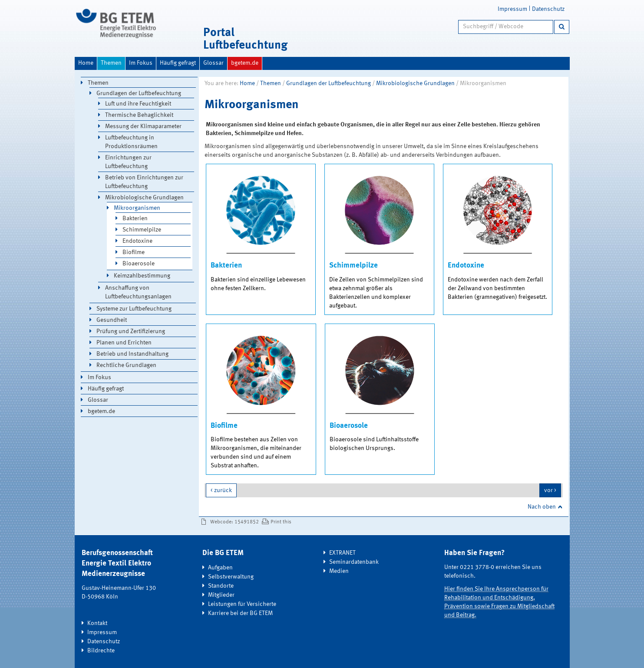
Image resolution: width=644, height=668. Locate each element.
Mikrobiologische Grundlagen (415, 83)
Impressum (512, 9)
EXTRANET (342, 553)
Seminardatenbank (354, 562)
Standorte (221, 586)
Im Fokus (141, 63)
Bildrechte (101, 651)
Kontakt (97, 623)
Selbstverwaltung (231, 577)
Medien (339, 571)
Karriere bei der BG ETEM (240, 613)
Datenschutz (548, 9)
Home (86, 63)
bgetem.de (245, 63)
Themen (111, 63)
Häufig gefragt (178, 63)
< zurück (221, 490)
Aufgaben (220, 568)
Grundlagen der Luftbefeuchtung (329, 83)
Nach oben (542, 507)
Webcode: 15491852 (234, 522)
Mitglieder (221, 595)
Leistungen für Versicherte (242, 604)
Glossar (213, 63)
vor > (550, 490)
